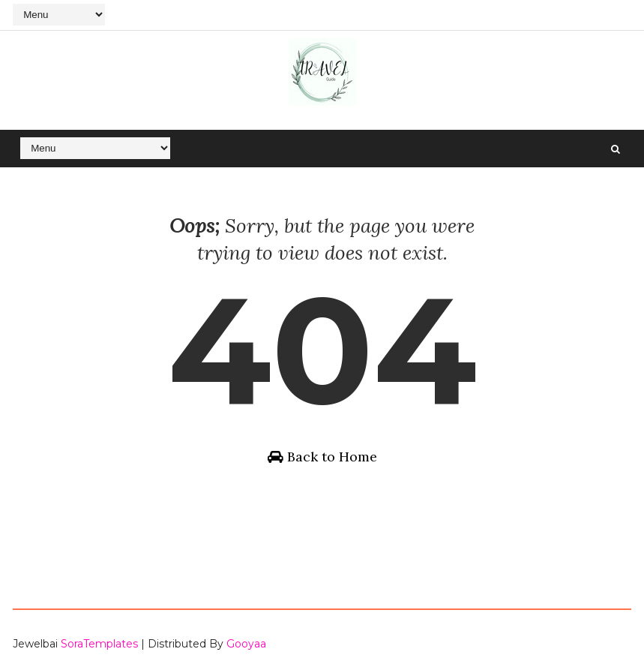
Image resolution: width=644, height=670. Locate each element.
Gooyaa (246, 644)
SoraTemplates (99, 644)
